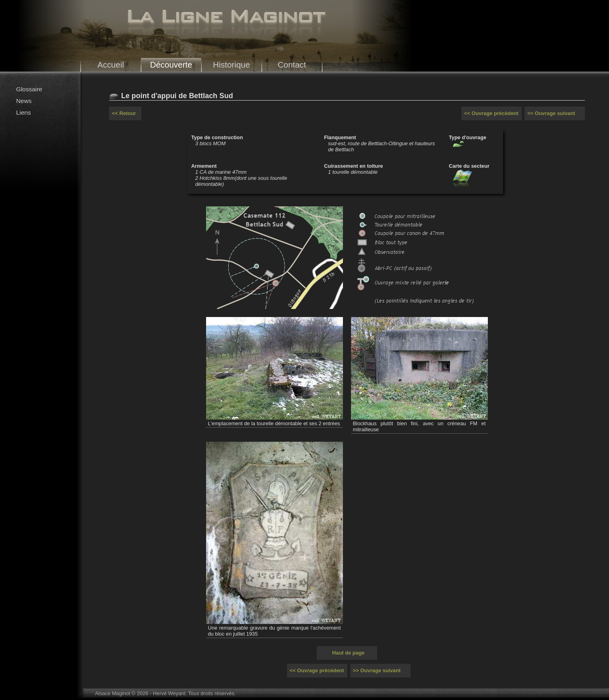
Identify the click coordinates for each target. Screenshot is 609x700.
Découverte (171, 65)
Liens (24, 112)
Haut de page (348, 653)
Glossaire (29, 89)
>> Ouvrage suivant (551, 113)
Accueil (111, 65)
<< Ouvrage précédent (491, 113)
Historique (231, 65)
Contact (292, 65)
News (24, 101)
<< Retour (124, 113)
